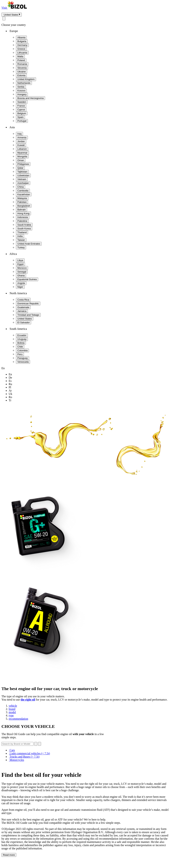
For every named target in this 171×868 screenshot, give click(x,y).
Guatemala (23, 307)
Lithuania (22, 53)
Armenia (22, 138)
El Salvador (24, 322)
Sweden (22, 102)
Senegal (22, 272)
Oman (21, 160)
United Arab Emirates (29, 244)
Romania (22, 64)
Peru (20, 354)
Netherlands (24, 83)
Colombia (22, 350)
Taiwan (21, 240)
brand (12, 709)
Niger (20, 287)
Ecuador (22, 335)
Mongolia (22, 156)
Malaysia (22, 198)
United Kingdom (26, 79)
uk (10, 394)
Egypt (20, 264)
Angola (21, 283)
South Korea (24, 229)
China (21, 187)
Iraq (19, 134)
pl (10, 387)
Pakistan (22, 202)
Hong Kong (23, 213)
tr (10, 400)
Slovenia (22, 68)
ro (10, 397)
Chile (20, 347)
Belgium (22, 113)
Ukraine (22, 72)
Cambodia (23, 191)
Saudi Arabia (24, 225)
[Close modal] (4, 19)
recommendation (18, 719)
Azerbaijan (23, 183)
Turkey (21, 248)
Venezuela (23, 362)
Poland (21, 60)
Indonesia (23, 217)
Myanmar (22, 153)
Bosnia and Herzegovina (30, 98)
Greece (21, 49)
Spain (20, 117)
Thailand (22, 232)
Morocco (22, 268)
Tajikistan (22, 172)
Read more (9, 855)
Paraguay (23, 358)
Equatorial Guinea (27, 279)
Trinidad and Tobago (28, 315)
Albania (21, 37)
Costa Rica (23, 300)
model (12, 712)
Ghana (21, 276)
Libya (20, 260)
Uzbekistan (23, 175)
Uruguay (22, 339)
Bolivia (21, 343)
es (10, 381)
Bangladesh (24, 206)
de (10, 378)
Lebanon (22, 149)
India (20, 236)
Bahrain (22, 210)
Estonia (21, 75)
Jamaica (22, 311)
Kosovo (21, 91)
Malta (20, 56)
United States (25, 319)
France (21, 106)
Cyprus (21, 110)
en (10, 374)
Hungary (22, 94)
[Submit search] (40, 744)
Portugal (22, 121)
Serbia (21, 87)
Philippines (23, 164)
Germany (22, 45)
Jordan (21, 141)
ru (10, 384)
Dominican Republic (28, 304)
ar (10, 391)
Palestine (22, 221)
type (11, 715)
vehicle (13, 706)
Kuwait (21, 145)
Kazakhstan (24, 194)
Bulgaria (22, 41)
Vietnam (22, 179)
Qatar (20, 168)
